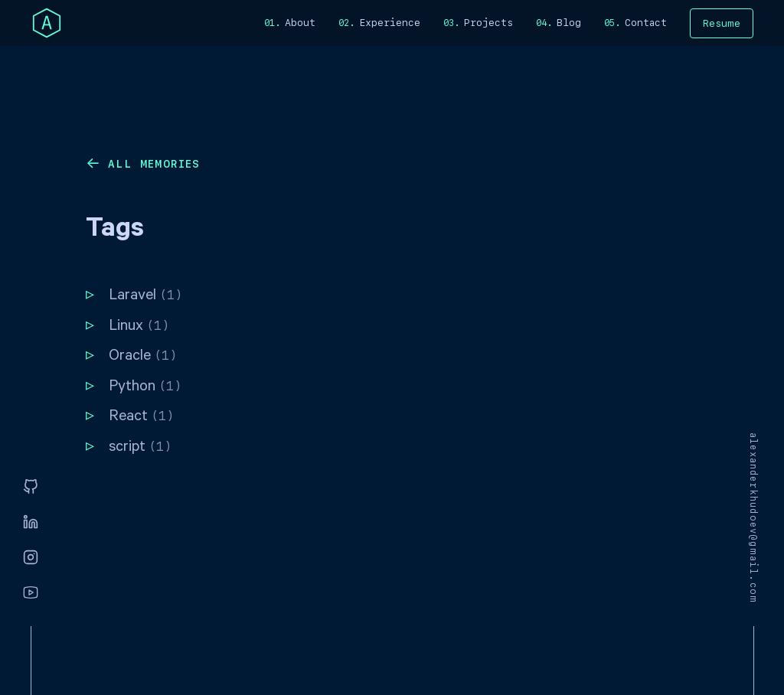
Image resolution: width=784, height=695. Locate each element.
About (300, 23)
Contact (646, 23)
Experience (390, 23)
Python (145, 388)
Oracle (143, 357)
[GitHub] (31, 488)
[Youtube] (31, 593)
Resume (722, 23)
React (141, 418)
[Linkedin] (31, 523)
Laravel (145, 297)
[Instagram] (31, 558)
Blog (569, 23)
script (140, 448)
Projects (488, 23)
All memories (154, 164)
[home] (47, 23)
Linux (139, 327)
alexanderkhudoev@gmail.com (753, 518)
